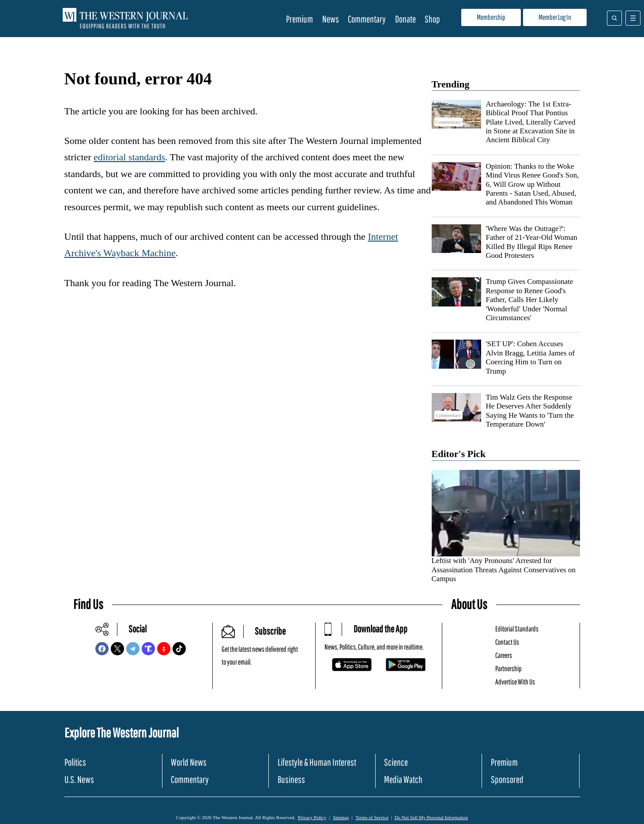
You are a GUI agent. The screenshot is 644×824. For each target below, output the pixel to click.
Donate (405, 19)
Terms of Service (372, 817)
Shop (432, 19)
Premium (299, 19)
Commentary (367, 19)
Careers (504, 655)
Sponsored (507, 779)
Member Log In (555, 17)
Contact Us (507, 642)
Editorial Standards (517, 629)
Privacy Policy (312, 817)
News (331, 19)
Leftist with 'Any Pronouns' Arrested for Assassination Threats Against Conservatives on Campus (504, 570)
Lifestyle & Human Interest (317, 762)
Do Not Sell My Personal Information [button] (431, 817)
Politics (75, 762)
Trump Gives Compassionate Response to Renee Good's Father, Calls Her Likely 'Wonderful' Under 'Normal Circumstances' (530, 300)
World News (189, 762)
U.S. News (79, 779)
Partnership (508, 668)
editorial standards (129, 157)
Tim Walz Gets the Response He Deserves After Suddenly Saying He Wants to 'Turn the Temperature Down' (530, 411)
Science (396, 762)
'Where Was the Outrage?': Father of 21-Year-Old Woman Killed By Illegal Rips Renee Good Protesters (532, 242)
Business (291, 779)
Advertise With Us (515, 682)
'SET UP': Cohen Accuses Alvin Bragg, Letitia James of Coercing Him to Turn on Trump (531, 357)
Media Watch (403, 779)
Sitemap (341, 817)
